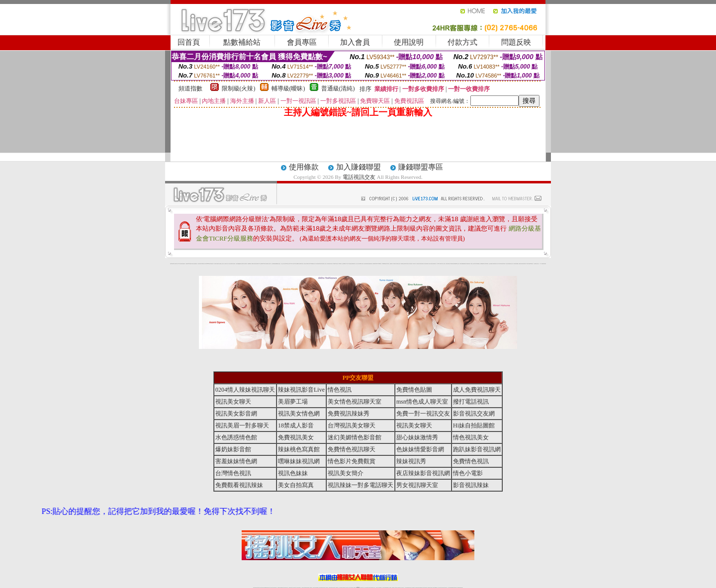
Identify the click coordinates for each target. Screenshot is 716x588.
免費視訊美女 (296, 437)
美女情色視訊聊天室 (355, 402)
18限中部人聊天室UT (293, 264)
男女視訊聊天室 (417, 485)
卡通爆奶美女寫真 (354, 264)
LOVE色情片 (264, 264)
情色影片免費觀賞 (352, 461)
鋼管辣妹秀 (500, 264)
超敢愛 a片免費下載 (250, 264)
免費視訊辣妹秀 (349, 414)
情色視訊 (340, 390)
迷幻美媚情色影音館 (355, 437)
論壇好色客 (523, 264)
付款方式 (462, 42)
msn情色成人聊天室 (422, 402)
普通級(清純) (338, 88)
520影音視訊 (532, 264)
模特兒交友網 (399, 264)
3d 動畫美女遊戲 (313, 264)
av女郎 (347, 264)
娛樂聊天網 (187, 264)
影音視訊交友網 (474, 414)
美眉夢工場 (293, 402)
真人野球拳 (438, 264)
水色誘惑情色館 (236, 437)
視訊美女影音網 (236, 414)
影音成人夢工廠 (205, 264)
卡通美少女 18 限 (332, 264)
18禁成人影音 (296, 425)
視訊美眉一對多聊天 (242, 425)
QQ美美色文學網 (241, 264)
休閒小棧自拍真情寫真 (318, 264)
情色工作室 (270, 264)
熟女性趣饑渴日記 (297, 264)
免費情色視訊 (471, 461)
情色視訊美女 (471, 437)
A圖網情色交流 (403, 264)
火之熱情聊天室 (535, 264)
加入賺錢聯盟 (358, 167)
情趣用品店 (479, 264)
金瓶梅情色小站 (392, 264)
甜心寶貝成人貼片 (226, 264)
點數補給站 (242, 42)
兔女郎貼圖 (529, 264)
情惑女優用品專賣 (366, 264)
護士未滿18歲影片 (344, 264)
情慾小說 (193, 264)
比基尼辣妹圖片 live (257, 264)
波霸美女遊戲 (371, 264)
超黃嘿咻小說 (268, 264)
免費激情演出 (465, 264)
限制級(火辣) (239, 88)
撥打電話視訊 (471, 402)
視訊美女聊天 (233, 402)
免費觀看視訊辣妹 (239, 485)
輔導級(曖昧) (288, 88)
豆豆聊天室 (420, 264)
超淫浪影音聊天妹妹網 (200, 264)
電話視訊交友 (359, 177)
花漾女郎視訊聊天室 (434, 264)
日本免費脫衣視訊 (452, 264)
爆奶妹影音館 (233, 449)
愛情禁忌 (215, 264)
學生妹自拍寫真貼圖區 (508, 264)
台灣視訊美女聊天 (352, 425)
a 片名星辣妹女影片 (176, 264)
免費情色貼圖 (414, 390)
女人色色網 (444, 264)
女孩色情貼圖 (237, 264)
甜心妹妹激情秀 (417, 437)
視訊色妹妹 (293, 473)
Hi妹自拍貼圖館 (474, 425)
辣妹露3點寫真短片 (406, 264)
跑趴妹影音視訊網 (477, 449)
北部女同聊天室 (388, 264)
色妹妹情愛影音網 (420, 449)
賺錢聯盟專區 (421, 167)
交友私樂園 (261, 264)
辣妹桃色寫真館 (299, 449)
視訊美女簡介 (346, 473)
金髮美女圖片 (520, 264)
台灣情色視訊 (233, 473)
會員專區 (302, 42)
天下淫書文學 (230, 264)
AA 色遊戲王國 (350, 264)
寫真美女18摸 (526, 264)
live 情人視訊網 (362, 264)
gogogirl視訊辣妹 (209, 264)
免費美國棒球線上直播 (456, 264)
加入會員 (355, 42)
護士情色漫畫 (490, 264)
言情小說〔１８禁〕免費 (540, 264)
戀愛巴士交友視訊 (222, 264)
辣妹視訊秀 (411, 461)
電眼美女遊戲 (329, 264)
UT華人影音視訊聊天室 (181, 264)
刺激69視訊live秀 (375, 264)
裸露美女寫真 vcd (309, 264)
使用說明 (409, 42)
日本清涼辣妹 (476, 264)
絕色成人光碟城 (497, 264)
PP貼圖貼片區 (190, 264)
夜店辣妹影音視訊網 (423, 473)
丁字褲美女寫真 (441, 264)
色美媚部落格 (273, 264)
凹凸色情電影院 (493, 264)
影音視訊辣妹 (471, 485)
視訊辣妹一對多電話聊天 (360, 485)
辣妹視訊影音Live (301, 390)
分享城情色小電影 (395, 264)
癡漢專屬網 (276, 264)
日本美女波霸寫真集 (245, 264)
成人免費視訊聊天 (477, 390)
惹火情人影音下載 (358, 264)
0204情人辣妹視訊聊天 (245, 390)
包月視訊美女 (418, 264)
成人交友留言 (325, 264)
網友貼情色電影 (426, 264)
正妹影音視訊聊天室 (448, 264)
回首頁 (189, 42)
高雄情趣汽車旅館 (301, 264)
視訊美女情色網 (299, 414)
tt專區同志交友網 (288, 264)
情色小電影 (468, 473)
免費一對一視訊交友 (423, 414)
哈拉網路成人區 (218, 264)
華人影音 (484, 264)
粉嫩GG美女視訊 (336, 264)
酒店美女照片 (305, 264)
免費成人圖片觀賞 (233, 264)
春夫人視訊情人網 (430, 264)
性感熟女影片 (212, 264)
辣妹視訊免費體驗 (461, 264)
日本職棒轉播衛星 (384, 264)
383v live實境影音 (380, 264)
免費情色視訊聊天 (352, 449)
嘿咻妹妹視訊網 (299, 461)
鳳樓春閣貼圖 (482, 264)
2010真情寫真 (340, 264)
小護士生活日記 (283, 264)
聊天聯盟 (423, 264)
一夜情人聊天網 (414, 264)
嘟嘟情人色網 (254, 264)
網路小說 (184, 264)
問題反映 (516, 42)
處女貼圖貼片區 (196, 264)
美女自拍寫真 (296, 485)
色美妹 (285, 264)
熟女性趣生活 (279, 264)
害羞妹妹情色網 (172, 264)
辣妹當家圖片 (487, 264)
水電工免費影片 (410, 264)
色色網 (369, 264)
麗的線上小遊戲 (473, 264)
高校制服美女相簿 (468, 264)
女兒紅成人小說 (512, 264)
